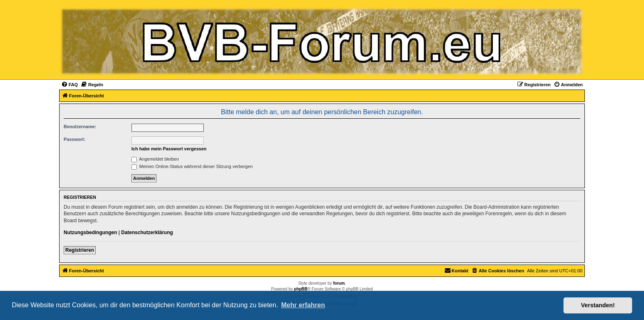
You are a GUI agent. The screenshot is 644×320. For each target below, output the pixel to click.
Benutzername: (80, 127)
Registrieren (80, 250)
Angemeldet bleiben (155, 159)
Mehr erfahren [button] (303, 305)
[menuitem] (70, 85)
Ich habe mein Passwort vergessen (169, 149)
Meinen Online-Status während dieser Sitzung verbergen (192, 166)
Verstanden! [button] (598, 305)
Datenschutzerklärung (147, 233)
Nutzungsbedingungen (90, 233)
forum (339, 283)
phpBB (301, 289)
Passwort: (75, 139)
